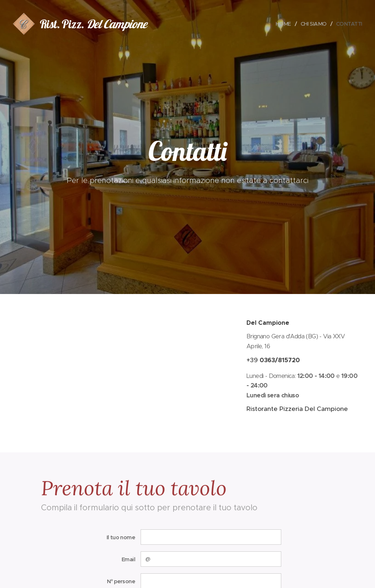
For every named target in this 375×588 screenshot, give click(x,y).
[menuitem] (282, 24)
